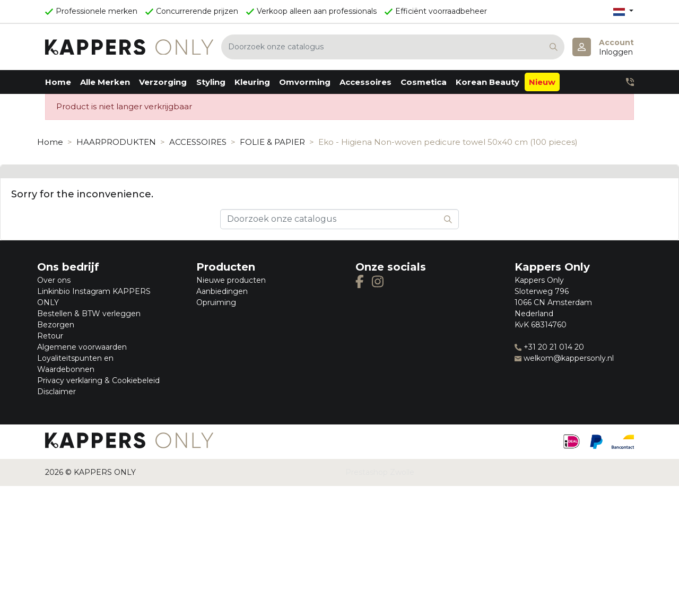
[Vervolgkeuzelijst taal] (623, 11)
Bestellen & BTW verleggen (89, 314)
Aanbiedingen (222, 291)
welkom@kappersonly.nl (564, 358)
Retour (50, 336)
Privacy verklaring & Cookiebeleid (98, 380)
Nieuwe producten (231, 280)
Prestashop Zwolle (380, 472)
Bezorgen (56, 325)
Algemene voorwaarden (82, 347)
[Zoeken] (393, 47)
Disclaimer (56, 392)
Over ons (54, 280)
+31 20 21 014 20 (549, 347)
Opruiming (216, 302)
